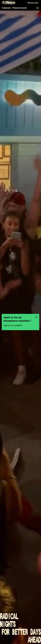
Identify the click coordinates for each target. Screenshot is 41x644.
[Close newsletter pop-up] (36, 317)
